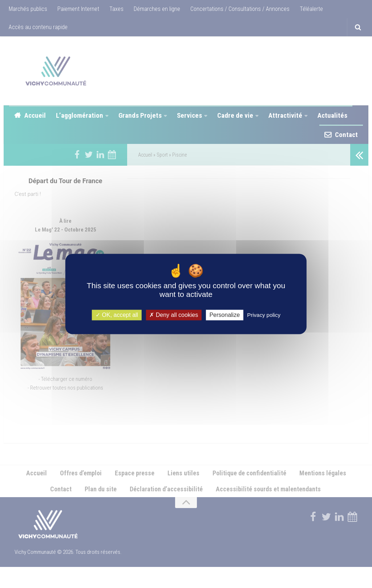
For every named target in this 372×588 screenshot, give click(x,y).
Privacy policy (264, 315)
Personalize (225, 315)
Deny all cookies (174, 315)
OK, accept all (117, 315)
